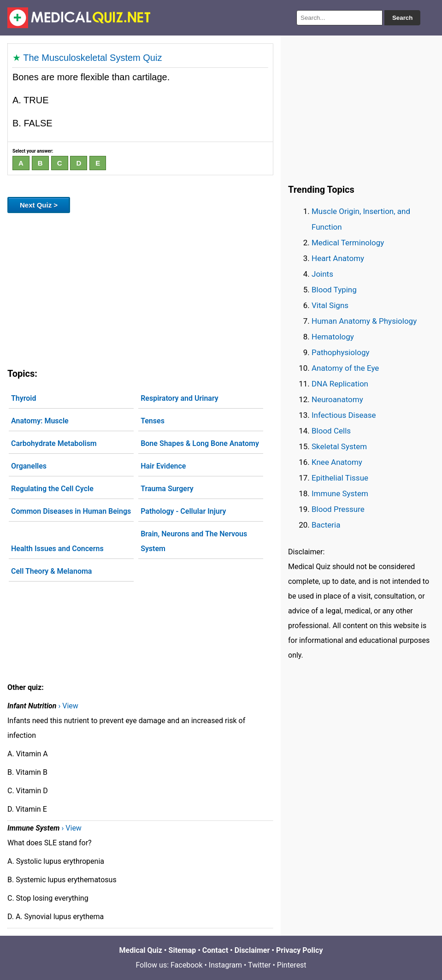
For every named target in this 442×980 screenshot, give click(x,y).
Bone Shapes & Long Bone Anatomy (200, 443)
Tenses (153, 421)
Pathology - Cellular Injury (183, 511)
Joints (322, 274)
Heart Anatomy (338, 258)
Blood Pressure (338, 509)
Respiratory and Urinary (180, 398)
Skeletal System (339, 446)
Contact (215, 950)
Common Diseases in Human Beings (71, 511)
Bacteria (326, 525)
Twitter (259, 965)
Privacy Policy (299, 950)
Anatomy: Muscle (40, 421)
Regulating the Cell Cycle (52, 489)
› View (68, 706)
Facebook (186, 965)
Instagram (225, 965)
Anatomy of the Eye (345, 368)
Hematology (333, 337)
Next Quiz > (39, 205)
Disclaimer (252, 950)
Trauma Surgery (167, 489)
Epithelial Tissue (340, 478)
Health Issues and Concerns (57, 549)
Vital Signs (330, 305)
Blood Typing (334, 290)
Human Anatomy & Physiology (364, 321)
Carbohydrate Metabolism (54, 443)
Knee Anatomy (337, 462)
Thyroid (24, 398)
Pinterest (292, 965)
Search (402, 18)
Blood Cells (331, 431)
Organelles (29, 466)
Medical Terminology (348, 243)
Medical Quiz (141, 950)
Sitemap (183, 950)
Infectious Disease (344, 415)
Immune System (340, 493)
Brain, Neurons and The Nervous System (194, 541)
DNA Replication (340, 384)
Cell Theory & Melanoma (51, 571)
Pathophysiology (340, 352)
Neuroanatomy (337, 399)
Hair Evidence (163, 466)
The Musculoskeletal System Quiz (92, 58)
